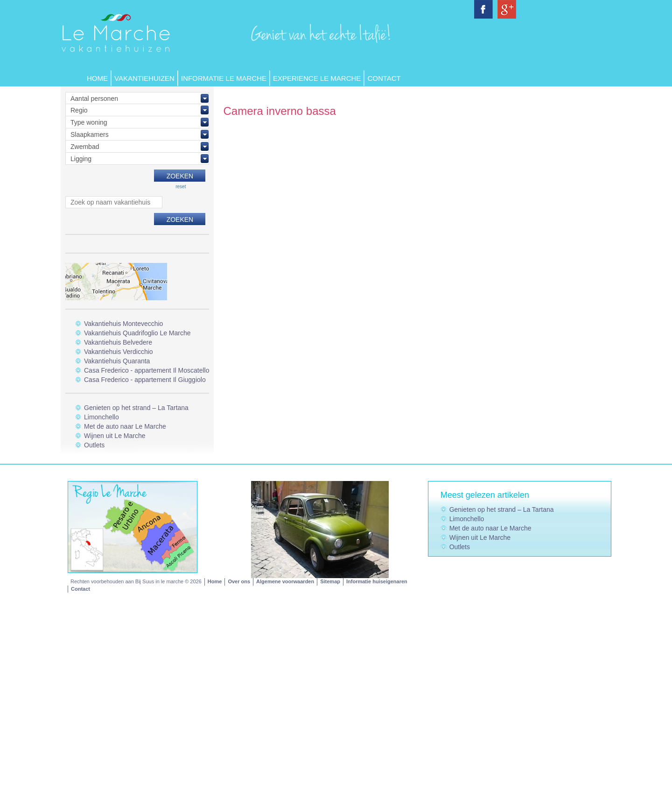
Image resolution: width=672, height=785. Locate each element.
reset (181, 187)
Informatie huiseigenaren (377, 581)
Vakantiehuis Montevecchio (123, 324)
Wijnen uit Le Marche (115, 436)
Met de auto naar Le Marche (125, 426)
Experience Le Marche (317, 78)
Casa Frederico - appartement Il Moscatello (147, 370)
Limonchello (101, 417)
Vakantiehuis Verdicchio (119, 352)
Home (97, 78)
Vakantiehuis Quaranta (117, 361)
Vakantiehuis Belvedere (118, 342)
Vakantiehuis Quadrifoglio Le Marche (137, 333)
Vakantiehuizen (144, 78)
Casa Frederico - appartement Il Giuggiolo (145, 380)
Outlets (94, 445)
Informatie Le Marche (224, 78)
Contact (384, 78)
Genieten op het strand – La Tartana (136, 408)
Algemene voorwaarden (285, 581)
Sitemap (330, 581)
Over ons (239, 581)
